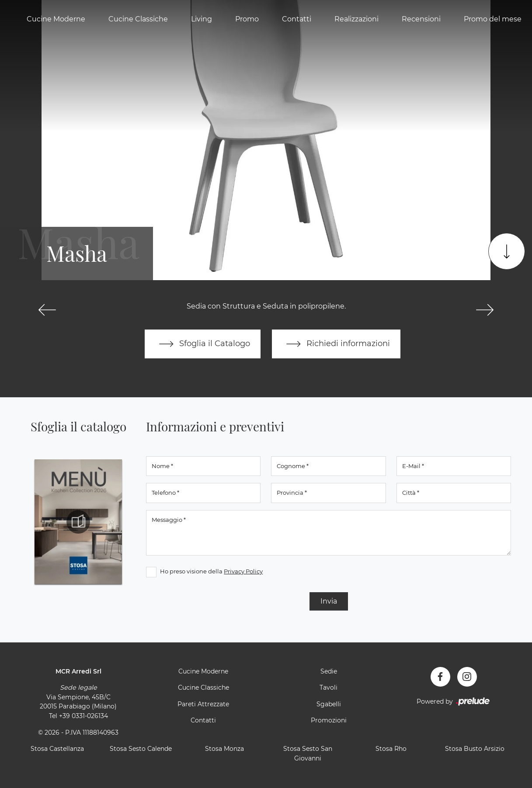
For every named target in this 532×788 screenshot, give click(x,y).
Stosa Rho (391, 749)
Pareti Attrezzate (203, 704)
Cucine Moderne (56, 19)
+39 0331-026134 (83, 716)
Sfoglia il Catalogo (203, 344)
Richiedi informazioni (336, 344)
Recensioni (421, 19)
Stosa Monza (224, 749)
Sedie (329, 671)
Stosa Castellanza (57, 749)
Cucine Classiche (138, 19)
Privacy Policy (243, 571)
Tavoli (329, 687)
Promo (247, 19)
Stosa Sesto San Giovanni (308, 753)
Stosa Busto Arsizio (475, 749)
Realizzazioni (356, 19)
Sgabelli (329, 704)
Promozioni (329, 720)
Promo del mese (493, 19)
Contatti (297, 19)
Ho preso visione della (211, 571)
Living (202, 19)
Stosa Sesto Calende (141, 749)
